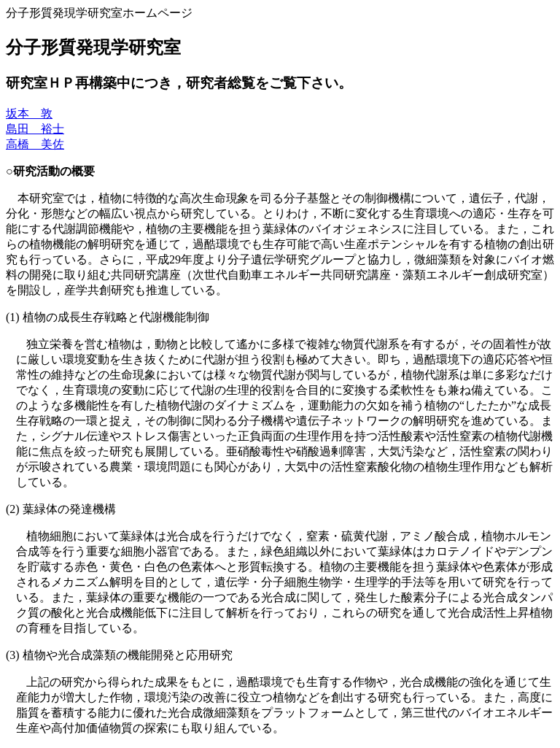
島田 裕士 (35, 129)
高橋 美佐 (35, 144)
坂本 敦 (29, 113)
